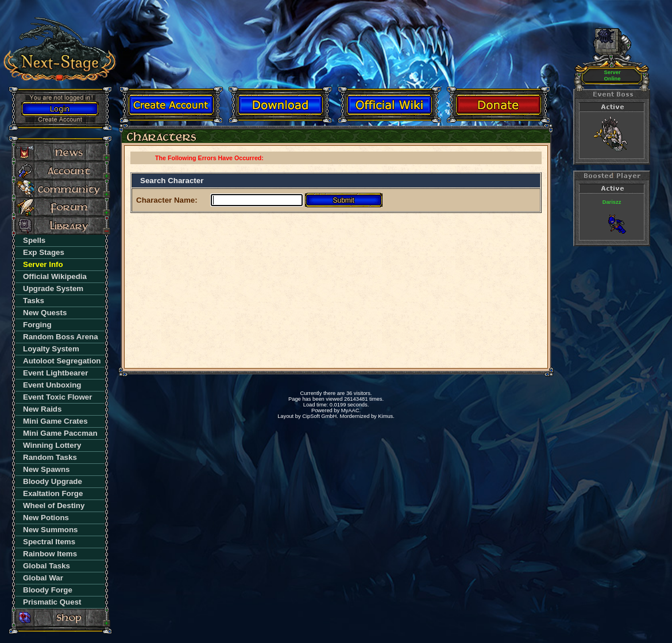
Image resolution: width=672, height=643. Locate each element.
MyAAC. (351, 410)
